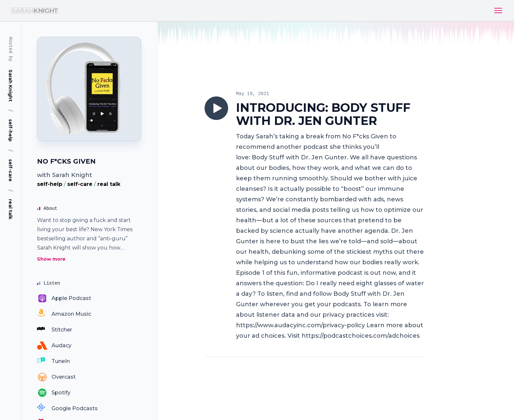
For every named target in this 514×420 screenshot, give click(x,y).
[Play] (216, 108)
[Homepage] (89, 89)
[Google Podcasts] (67, 409)
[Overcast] (56, 377)
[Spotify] (54, 393)
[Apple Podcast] (64, 298)
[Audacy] (54, 346)
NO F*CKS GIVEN (66, 161)
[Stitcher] (55, 330)
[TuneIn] (53, 361)
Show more (51, 259)
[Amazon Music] (64, 314)
